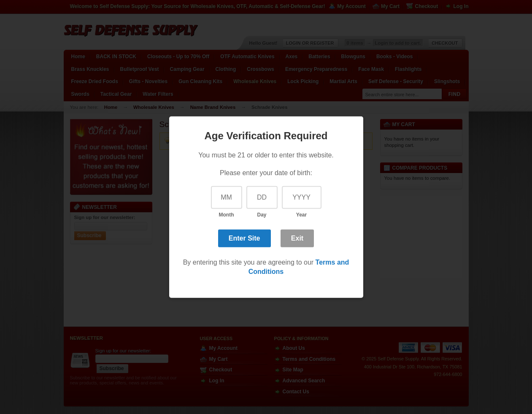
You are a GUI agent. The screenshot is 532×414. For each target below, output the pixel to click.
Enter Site (244, 238)
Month (227, 215)
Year (301, 215)
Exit (297, 238)
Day (262, 215)
